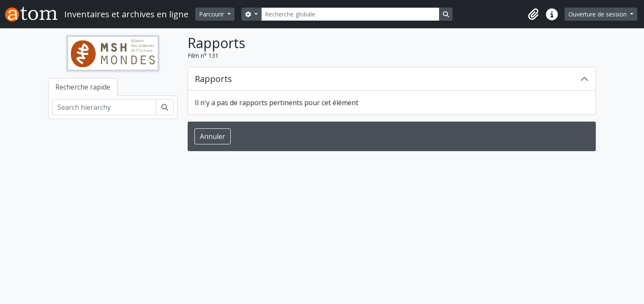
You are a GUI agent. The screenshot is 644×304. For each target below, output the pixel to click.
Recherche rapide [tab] (83, 87)
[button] (533, 14)
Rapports (213, 79)
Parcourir (212, 14)
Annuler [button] (213, 136)
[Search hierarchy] (104, 107)
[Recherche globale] (350, 14)
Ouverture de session (598, 14)
